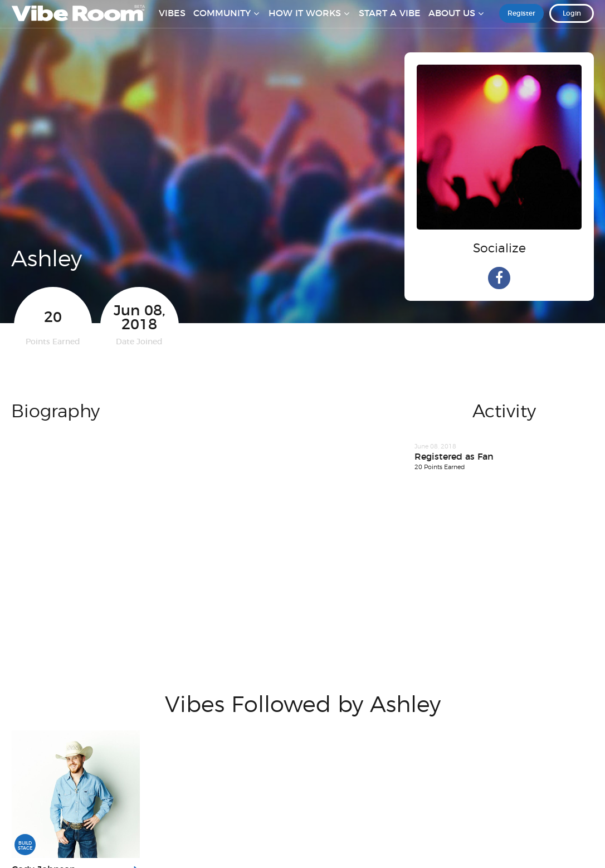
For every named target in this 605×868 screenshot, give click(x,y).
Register (521, 22)
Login (572, 22)
